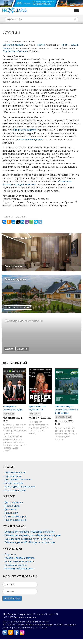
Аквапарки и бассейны (18, 307)
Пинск (64, 45)
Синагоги (23, 349)
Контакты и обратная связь (19, 569)
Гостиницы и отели (16, 266)
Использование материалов (20, 561)
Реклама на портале (16, 565)
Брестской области (13, 45)
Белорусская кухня (15, 490)
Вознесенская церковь (31, 139)
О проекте (10, 554)
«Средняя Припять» (25, 184)
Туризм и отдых (13, 476)
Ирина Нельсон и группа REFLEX (38, 408)
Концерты (9, 414)
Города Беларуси (14, 483)
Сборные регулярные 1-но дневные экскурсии (29, 532)
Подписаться (12, 598)
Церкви (10, 349)
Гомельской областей (14, 51)
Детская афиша (63, 417)
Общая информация (15, 473)
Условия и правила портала (20, 558)
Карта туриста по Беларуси (20, 487)
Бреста (41, 45)
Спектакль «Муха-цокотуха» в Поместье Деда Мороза (66, 410)
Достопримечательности (18, 480)
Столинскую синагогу (25, 130)
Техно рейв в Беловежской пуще (12, 408)
